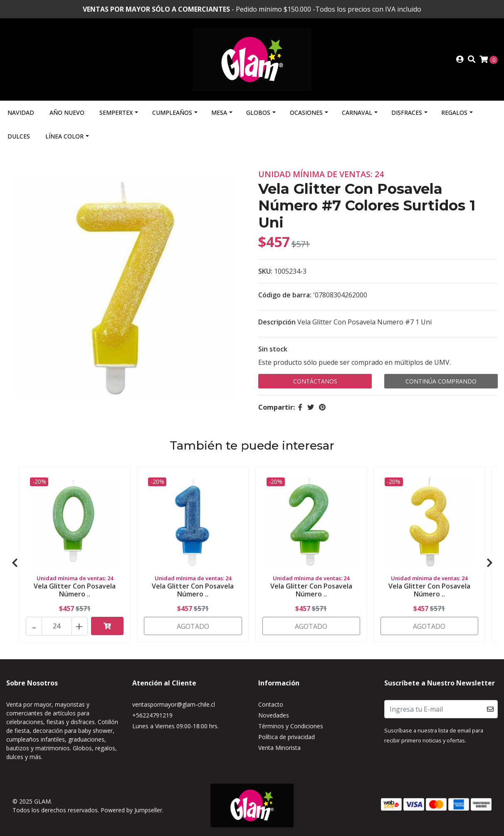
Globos (258, 113)
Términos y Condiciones (291, 726)
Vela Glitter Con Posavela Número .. (75, 590)
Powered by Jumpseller (131, 810)
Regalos (454, 113)
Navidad (21, 113)
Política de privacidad (287, 737)
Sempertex (116, 113)
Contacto (271, 704)
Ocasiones (306, 113)
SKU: (265, 271)
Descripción (277, 322)
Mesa (219, 113)
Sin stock (273, 349)
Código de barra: (285, 295)
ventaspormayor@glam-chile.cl (174, 704)
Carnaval (357, 113)
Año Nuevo (67, 113)
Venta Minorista (279, 748)
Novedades (274, 715)
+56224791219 (152, 715)
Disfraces (407, 113)
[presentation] (15, 563)
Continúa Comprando (441, 381)
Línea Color (64, 136)
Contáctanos (315, 381)
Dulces (19, 136)
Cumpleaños (172, 113)
